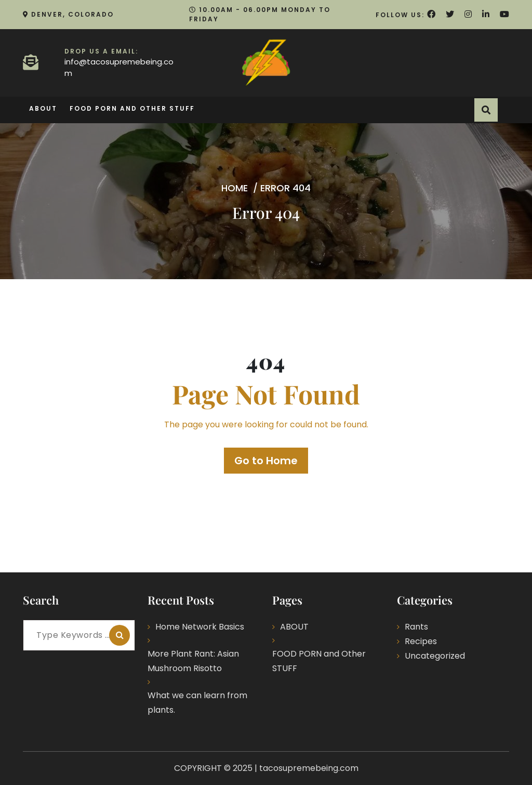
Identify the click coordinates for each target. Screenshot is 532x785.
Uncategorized (435, 656)
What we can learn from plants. (197, 703)
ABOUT (43, 108)
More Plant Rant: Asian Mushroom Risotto (193, 661)
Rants (416, 627)
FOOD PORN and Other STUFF (132, 108)
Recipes (421, 641)
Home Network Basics (200, 627)
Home (235, 188)
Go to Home (266, 461)
